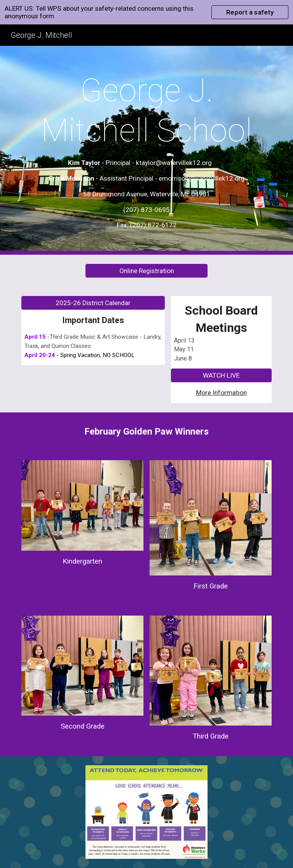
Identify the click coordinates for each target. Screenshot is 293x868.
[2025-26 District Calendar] (93, 303)
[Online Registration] (146, 271)
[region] (146, 12)
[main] (146, 150)
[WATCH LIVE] (221, 376)
